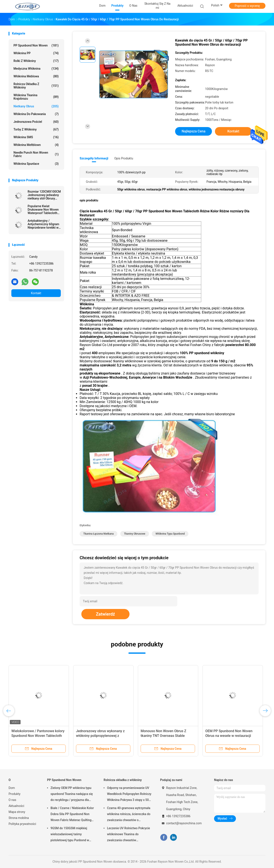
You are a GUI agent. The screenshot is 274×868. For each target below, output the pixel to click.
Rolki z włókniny (36, 61)
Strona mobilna (19, 818)
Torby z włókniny (36, 129)
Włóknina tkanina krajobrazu (36, 97)
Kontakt (36, 293)
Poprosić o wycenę (247, 6)
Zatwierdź (105, 614)
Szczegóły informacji (94, 158)
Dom (12, 788)
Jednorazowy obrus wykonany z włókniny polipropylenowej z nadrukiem (100, 736)
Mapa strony (17, 812)
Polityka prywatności (22, 824)
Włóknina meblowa (36, 76)
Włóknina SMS (36, 137)
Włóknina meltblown (36, 145)
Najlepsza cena (193, 131)
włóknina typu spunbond (170, 534)
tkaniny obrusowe (135, 534)
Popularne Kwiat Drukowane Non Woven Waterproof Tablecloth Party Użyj (43, 210)
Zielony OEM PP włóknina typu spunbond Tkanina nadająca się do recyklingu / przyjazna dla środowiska (72, 795)
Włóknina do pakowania (36, 114)
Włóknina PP (36, 53)
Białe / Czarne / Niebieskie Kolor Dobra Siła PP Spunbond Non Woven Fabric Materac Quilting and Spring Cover (72, 815)
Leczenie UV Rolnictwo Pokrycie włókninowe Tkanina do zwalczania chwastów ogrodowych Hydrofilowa (129, 835)
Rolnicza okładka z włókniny (36, 86)
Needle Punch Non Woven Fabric (36, 154)
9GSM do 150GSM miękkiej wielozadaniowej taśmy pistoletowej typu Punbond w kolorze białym (70, 835)
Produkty (14, 794)
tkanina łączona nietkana (98, 534)
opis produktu (124, 158)
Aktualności (16, 806)
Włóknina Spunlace (36, 164)
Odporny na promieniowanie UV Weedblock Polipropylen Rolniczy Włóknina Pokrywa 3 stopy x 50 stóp (129, 795)
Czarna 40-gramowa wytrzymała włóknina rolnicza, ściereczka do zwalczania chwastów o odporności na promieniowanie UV (129, 815)
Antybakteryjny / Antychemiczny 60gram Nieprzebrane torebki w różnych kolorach (43, 224)
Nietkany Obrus (36, 106)
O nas (12, 800)
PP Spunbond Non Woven (36, 45)
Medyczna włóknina (36, 69)
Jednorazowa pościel (36, 122)
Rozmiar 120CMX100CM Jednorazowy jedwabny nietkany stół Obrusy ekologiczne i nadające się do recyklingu (44, 195)
